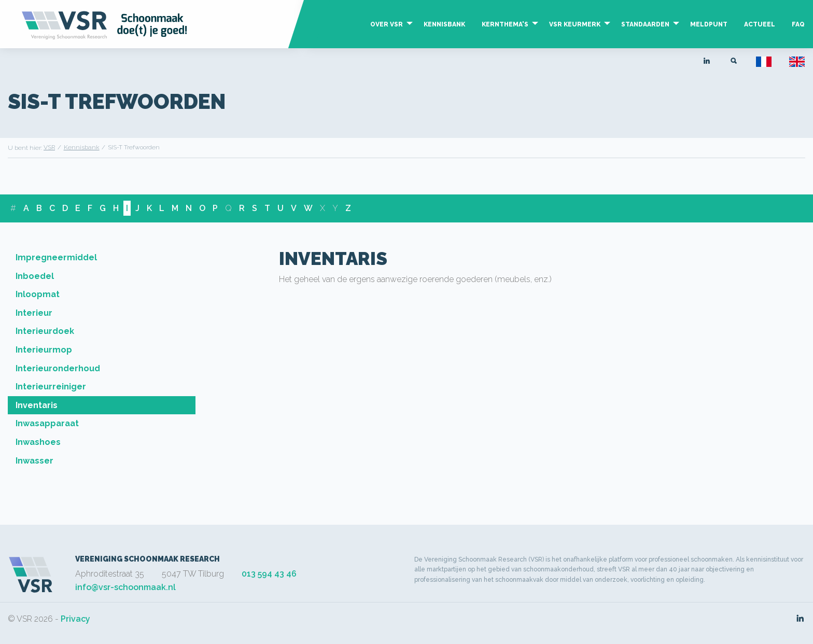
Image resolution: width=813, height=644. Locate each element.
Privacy (75, 619)
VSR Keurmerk (575, 25)
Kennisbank (444, 25)
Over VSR (387, 25)
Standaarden (645, 25)
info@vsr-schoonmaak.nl (125, 587)
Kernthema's (505, 25)
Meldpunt (709, 25)
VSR (49, 147)
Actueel (760, 25)
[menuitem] (389, 35)
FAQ (798, 25)
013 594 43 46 (269, 574)
